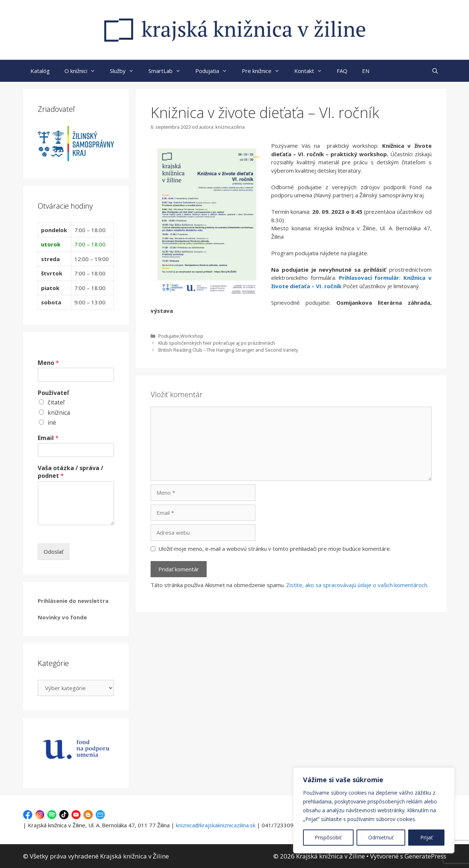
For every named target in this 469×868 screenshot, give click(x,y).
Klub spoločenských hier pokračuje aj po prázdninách (217, 343)
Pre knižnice (264, 71)
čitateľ (56, 402)
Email (48, 438)
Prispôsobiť (328, 837)
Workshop (192, 336)
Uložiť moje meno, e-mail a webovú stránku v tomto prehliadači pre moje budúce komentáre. (275, 549)
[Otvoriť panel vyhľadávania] (435, 71)
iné (52, 422)
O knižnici (84, 71)
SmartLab (168, 71)
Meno (48, 363)
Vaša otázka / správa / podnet (71, 472)
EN (366, 71)
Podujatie (169, 336)
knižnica (59, 413)
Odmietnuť (381, 837)
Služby (125, 71)
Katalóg (40, 71)
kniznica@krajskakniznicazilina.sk (216, 825)
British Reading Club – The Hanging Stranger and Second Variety (228, 350)
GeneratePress (425, 856)
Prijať (426, 837)
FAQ (342, 71)
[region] (374, 810)
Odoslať (53, 552)
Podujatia (215, 71)
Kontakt (312, 71)
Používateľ (53, 393)
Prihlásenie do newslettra (73, 601)
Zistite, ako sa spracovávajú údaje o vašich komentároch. (357, 585)
